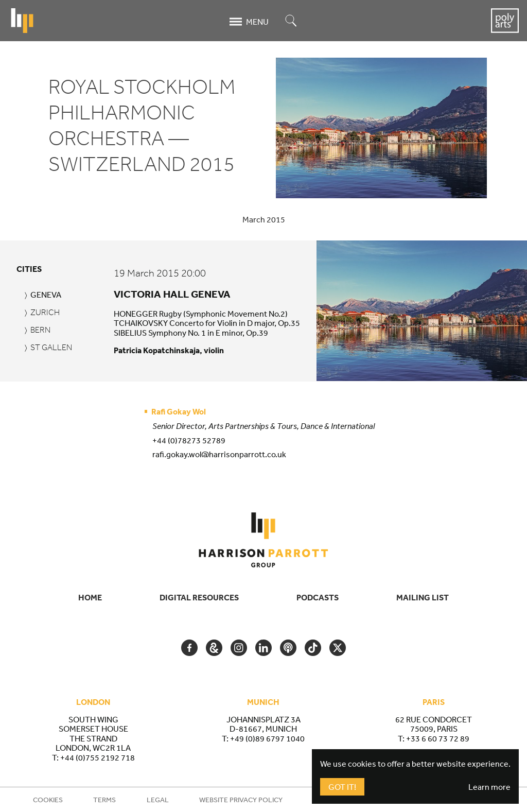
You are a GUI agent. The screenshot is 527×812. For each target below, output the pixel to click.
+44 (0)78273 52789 (189, 440)
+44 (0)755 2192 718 (98, 757)
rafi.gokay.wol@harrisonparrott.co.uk (219, 454)
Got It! (342, 787)
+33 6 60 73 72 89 (438, 738)
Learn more (489, 787)
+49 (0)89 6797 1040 (267, 738)
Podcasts (318, 597)
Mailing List (423, 597)
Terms (104, 800)
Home (90, 597)
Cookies (48, 800)
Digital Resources (199, 597)
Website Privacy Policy (241, 800)
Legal (158, 800)
